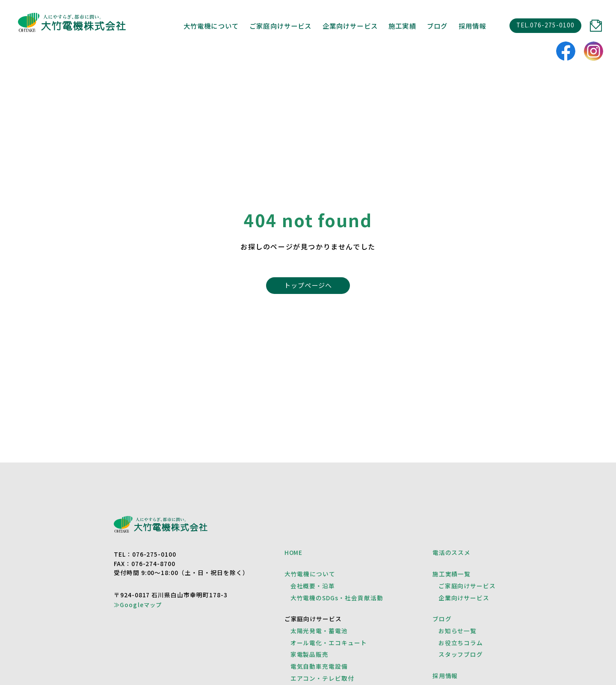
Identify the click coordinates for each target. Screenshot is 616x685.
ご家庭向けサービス (467, 586)
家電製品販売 (310, 654)
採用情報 (472, 26)
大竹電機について (211, 26)
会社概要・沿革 (313, 586)
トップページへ (308, 285)
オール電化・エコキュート (329, 643)
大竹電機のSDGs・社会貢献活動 (337, 598)
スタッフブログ (461, 654)
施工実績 (402, 26)
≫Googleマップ (138, 604)
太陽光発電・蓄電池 (319, 631)
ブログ (437, 26)
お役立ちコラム (461, 643)
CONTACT (596, 26)
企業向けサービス (464, 598)
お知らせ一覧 (458, 631)
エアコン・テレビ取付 (323, 678)
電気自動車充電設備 (319, 666)
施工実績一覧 (452, 574)
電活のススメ (452, 552)
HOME (294, 552)
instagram (594, 51)
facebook (566, 51)
